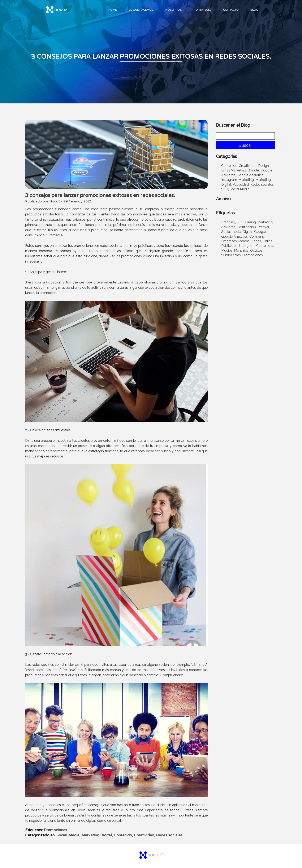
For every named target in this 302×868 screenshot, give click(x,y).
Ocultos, (257, 250)
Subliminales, (231, 255)
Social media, (232, 232)
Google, (254, 170)
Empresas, (229, 241)
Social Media (240, 189)
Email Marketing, (234, 170)
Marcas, (244, 241)
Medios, (227, 250)
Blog (254, 10)
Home (113, 10)
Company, (257, 236)
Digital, (248, 232)
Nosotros (174, 10)
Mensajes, (242, 250)
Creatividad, (144, 835)
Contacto (231, 10)
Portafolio (202, 10)
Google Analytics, (250, 175)
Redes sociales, (262, 185)
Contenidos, (266, 246)
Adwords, (229, 227)
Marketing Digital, (97, 835)
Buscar (245, 145)
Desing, (251, 222)
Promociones (55, 830)
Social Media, (68, 835)
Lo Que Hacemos (141, 10)
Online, (268, 241)
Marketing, (246, 180)
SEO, (225, 189)
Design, (264, 166)
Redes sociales (169, 835)
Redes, (256, 241)
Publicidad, (241, 185)
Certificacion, (247, 227)
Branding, (228, 222)
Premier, (264, 227)
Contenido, (123, 835)
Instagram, (229, 180)
